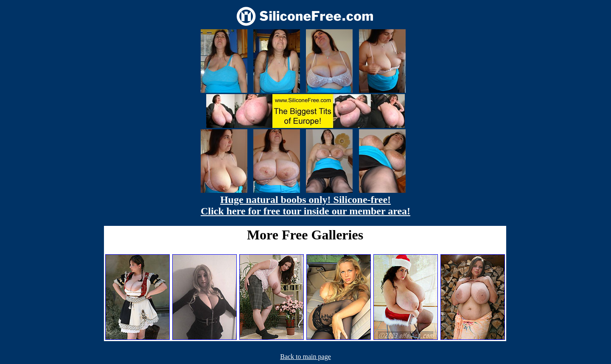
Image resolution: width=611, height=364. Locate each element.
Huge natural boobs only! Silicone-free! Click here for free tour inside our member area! (305, 205)
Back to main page (305, 357)
